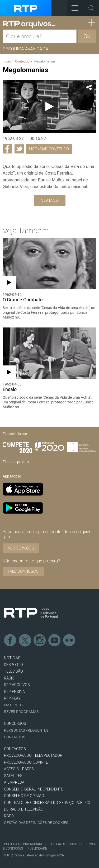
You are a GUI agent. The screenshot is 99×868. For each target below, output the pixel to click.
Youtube (55, 640)
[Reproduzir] (50, 106)
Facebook (10, 640)
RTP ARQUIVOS (17, 685)
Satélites (13, 776)
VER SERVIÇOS (21, 548)
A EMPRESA (14, 782)
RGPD (9, 816)
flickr (69, 640)
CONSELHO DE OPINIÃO (24, 796)
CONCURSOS (15, 724)
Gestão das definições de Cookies (36, 823)
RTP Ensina (14, 692)
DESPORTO (13, 665)
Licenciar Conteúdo (49, 149)
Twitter (25, 640)
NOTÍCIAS (12, 658)
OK (87, 36)
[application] (49, 106)
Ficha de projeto (16, 462)
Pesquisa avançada (25, 49)
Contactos (15, 737)
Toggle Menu (73, 6)
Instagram (40, 640)
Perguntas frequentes (26, 730)
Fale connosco (23, 571)
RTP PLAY (12, 698)
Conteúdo (22, 61)
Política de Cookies (63, 844)
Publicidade (37, 848)
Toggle (91, 8)
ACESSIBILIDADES (19, 769)
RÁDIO (9, 678)
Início (7, 61)
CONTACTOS (15, 749)
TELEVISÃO (13, 671)
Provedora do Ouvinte (26, 762)
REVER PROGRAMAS (21, 712)
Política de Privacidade (23, 844)
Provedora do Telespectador (33, 756)
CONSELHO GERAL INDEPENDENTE (34, 789)
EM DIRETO (13, 705)
